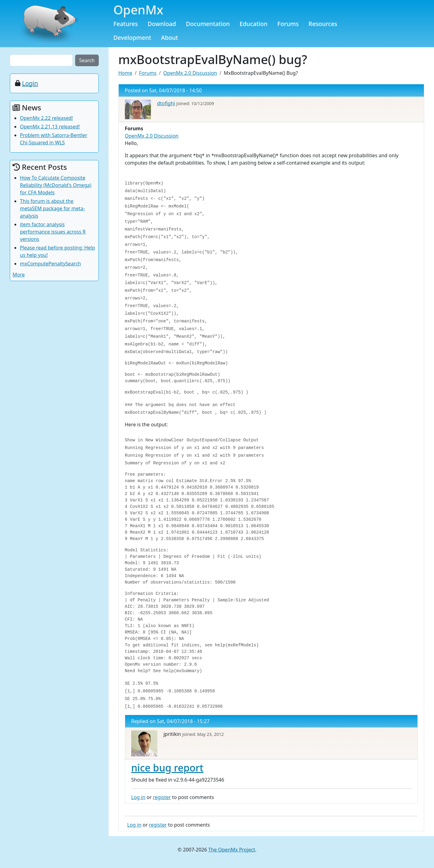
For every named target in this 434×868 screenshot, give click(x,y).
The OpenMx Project (232, 850)
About (170, 38)
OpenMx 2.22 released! (46, 118)
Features (126, 24)
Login (30, 83)
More (19, 275)
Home (125, 73)
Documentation (208, 24)
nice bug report (167, 768)
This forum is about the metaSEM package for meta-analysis (52, 208)
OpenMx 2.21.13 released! (50, 127)
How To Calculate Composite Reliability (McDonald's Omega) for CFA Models (56, 185)
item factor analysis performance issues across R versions (53, 232)
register (162, 797)
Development (132, 38)
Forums (288, 24)
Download (162, 24)
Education (253, 24)
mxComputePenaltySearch (50, 264)
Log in (138, 797)
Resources (323, 24)
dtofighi (166, 103)
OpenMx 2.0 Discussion (190, 73)
